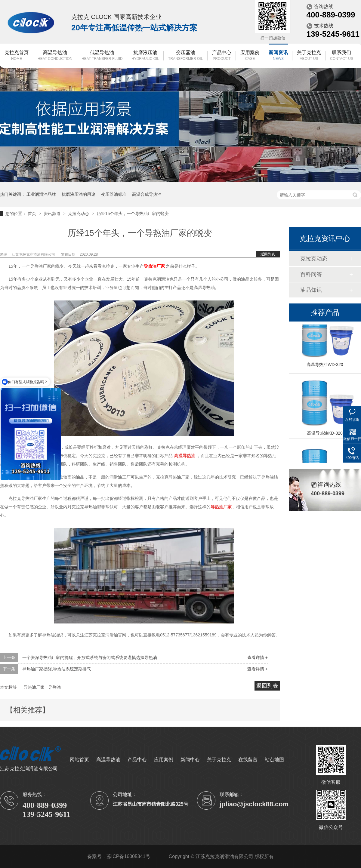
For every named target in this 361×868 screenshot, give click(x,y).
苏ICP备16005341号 (128, 856)
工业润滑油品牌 (41, 194)
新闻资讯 (278, 56)
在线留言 (248, 760)
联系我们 (342, 56)
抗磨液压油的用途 (79, 194)
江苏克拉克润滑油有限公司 (34, 254)
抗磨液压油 (145, 56)
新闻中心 (190, 760)
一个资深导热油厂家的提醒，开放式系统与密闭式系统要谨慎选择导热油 (90, 657)
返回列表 (268, 254)
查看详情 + (258, 657)
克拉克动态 (79, 214)
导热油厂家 (34, 687)
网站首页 (79, 760)
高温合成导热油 (147, 194)
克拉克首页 (17, 56)
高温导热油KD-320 (325, 434)
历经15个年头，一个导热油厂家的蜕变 (133, 214)
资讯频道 (53, 214)
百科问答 (311, 274)
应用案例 (250, 56)
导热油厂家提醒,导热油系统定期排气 (57, 669)
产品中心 (222, 56)
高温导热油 (55, 56)
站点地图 (274, 760)
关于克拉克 (309, 56)
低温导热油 (102, 56)
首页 (32, 214)
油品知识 (311, 290)
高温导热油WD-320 (325, 365)
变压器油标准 (114, 194)
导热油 (54, 687)
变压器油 (185, 56)
